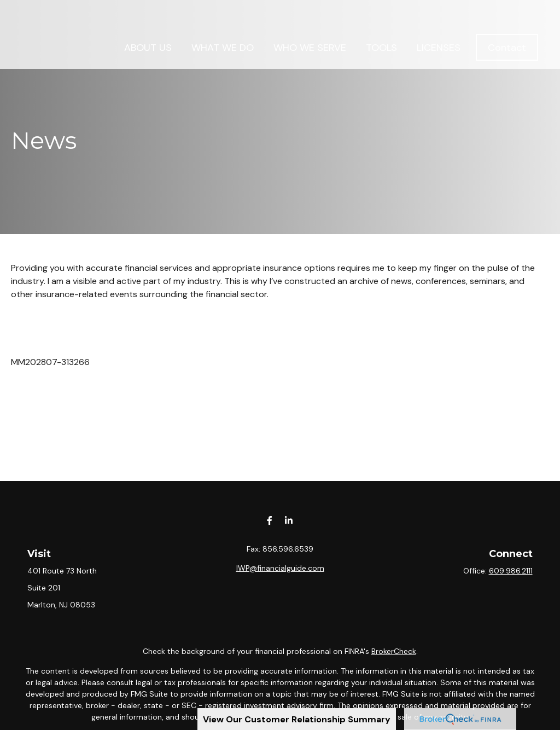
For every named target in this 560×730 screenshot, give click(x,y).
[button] (148, 22)
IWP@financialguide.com (280, 568)
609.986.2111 (511, 571)
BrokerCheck (394, 651)
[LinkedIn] (288, 520)
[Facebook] (269, 520)
